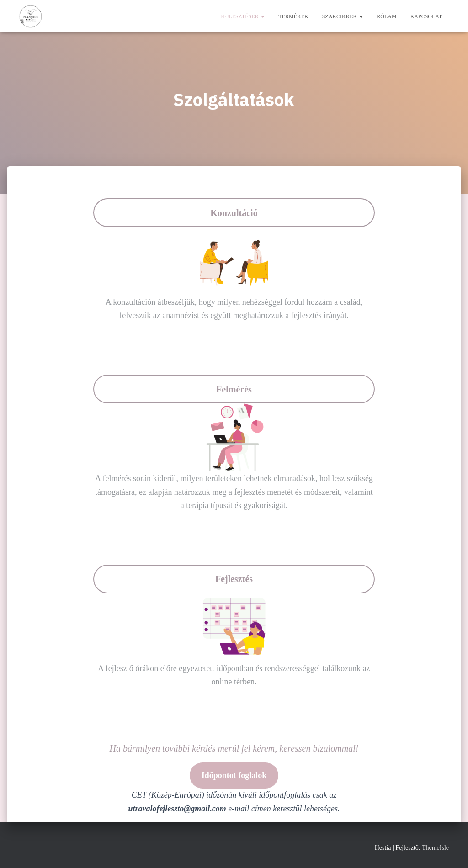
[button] (262, 16)
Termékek (293, 16)
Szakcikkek (343, 16)
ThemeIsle (435, 848)
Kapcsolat (426, 16)
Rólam (386, 16)
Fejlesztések (243, 16)
